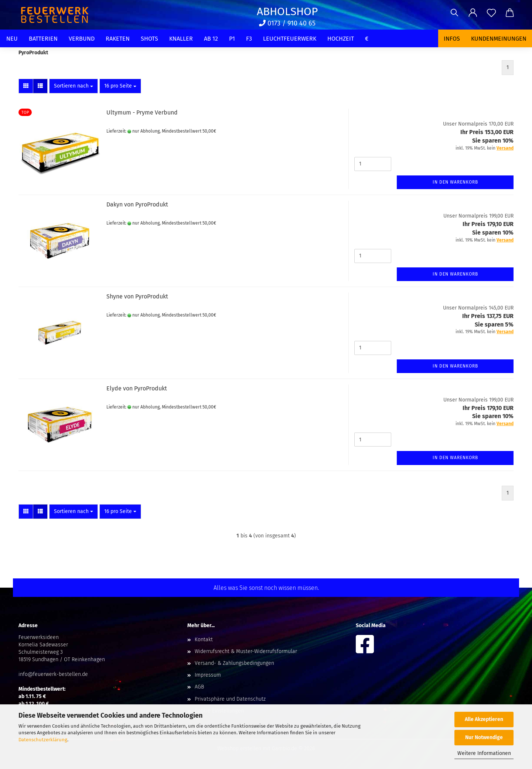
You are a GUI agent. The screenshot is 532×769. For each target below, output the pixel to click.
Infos (452, 39)
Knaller (181, 39)
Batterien (43, 39)
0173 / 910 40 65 (287, 23)
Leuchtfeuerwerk (290, 39)
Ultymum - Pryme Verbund (142, 112)
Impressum (208, 675)
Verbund (82, 39)
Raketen (118, 39)
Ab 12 (211, 39)
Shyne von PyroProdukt (137, 296)
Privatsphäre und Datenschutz (230, 699)
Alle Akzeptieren (484, 719)
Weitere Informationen (484, 753)
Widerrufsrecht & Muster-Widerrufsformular (246, 651)
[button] (473, 13)
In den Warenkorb (455, 182)
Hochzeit (341, 39)
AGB (199, 687)
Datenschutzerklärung (43, 740)
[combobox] (74, 86)
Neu (12, 39)
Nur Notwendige (484, 737)
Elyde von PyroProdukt (137, 388)
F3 (249, 39)
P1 (232, 39)
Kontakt (204, 640)
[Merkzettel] (491, 13)
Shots (149, 39)
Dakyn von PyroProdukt (137, 204)
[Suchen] (454, 13)
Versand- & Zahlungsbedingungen (234, 663)
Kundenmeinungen (499, 39)
